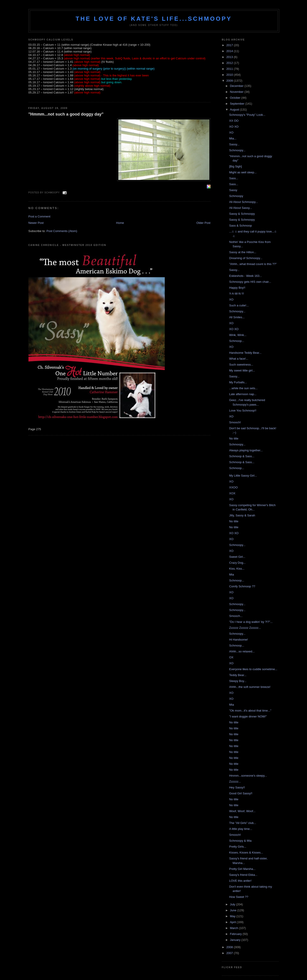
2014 (230, 51)
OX (231, 657)
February (236, 934)
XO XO (234, 127)
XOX (232, 493)
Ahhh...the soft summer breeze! (250, 687)
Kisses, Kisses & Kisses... (246, 852)
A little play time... (241, 829)
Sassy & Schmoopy (242, 214)
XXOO (233, 487)
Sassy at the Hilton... (243, 252)
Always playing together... (246, 450)
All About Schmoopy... (244, 202)
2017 (230, 45)
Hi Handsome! (238, 640)
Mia (232, 575)
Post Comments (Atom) (62, 231)
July (233, 904)
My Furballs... (238, 382)
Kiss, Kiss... (237, 569)
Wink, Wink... (238, 335)
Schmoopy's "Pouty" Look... (247, 115)
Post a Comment (39, 216)
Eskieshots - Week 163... (246, 276)
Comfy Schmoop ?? (242, 586)
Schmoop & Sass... (242, 456)
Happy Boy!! (237, 288)
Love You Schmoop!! (243, 410)
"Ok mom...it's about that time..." (250, 711)
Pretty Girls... (238, 847)
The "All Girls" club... (243, 823)
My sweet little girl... (242, 370)
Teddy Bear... (238, 675)
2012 (230, 63)
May (233, 916)
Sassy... (234, 144)
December (237, 86)
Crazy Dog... (237, 563)
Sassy (233, 190)
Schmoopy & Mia (240, 841)
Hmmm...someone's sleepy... (248, 776)
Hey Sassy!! (237, 787)
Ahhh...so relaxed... (242, 651)
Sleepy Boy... (238, 681)
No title (234, 438)
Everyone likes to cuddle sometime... (253, 669)
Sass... (234, 178)
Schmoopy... (237, 150)
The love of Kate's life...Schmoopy (154, 19)
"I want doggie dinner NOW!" (248, 716)
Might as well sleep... (243, 172)
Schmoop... (237, 341)
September (237, 104)
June (233, 910)
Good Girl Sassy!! (241, 793)
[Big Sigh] (236, 166)
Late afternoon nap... (243, 394)
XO (231, 133)
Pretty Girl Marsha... (242, 869)
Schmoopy (236, 196)
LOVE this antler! (240, 881)
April (233, 922)
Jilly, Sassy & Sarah (242, 515)
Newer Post (36, 223)
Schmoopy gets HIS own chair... (250, 282)
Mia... (233, 138)
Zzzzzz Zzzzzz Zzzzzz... (245, 628)
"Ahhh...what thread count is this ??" (253, 264)
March (234, 928)
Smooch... (236, 616)
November (237, 92)
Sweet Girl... (237, 557)
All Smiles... (237, 317)
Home (120, 223)
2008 (230, 947)
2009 (230, 81)
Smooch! (235, 422)
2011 (230, 69)
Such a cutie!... (239, 305)
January (236, 940)
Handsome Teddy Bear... (245, 353)
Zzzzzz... (235, 782)
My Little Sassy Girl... (243, 476)
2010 (230, 75)
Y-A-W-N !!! (237, 294)
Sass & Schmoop (241, 226)
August (235, 110)
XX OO (234, 121)
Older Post (203, 223)
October (236, 98)
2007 (230, 953)
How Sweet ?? (239, 897)
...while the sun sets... (243, 388)
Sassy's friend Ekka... (243, 875)
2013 (230, 57)
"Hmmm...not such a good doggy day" (66, 114)
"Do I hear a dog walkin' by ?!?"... (251, 622)
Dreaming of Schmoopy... (246, 258)
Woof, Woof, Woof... (242, 811)
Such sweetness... (241, 365)
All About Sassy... (241, 208)
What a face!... (239, 359)
